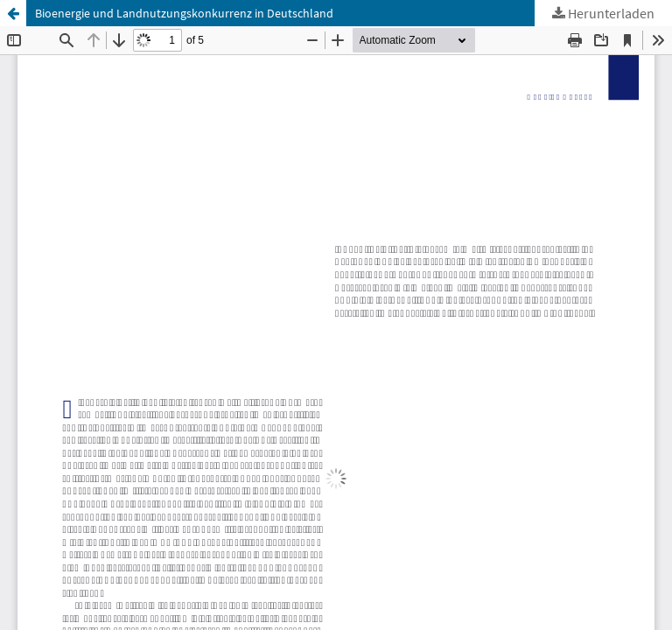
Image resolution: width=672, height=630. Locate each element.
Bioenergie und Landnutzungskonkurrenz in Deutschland (184, 13)
